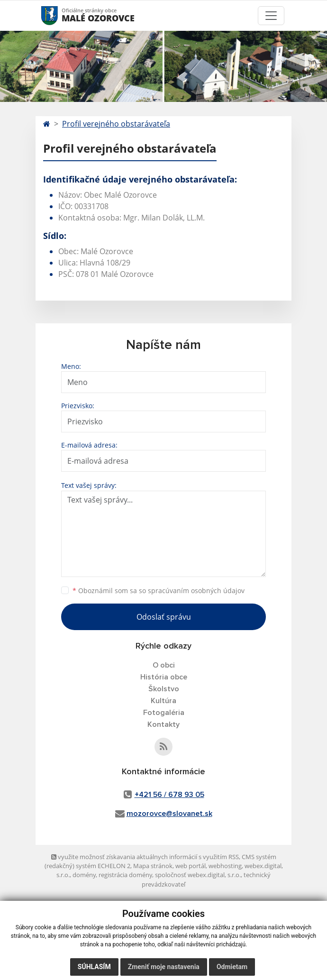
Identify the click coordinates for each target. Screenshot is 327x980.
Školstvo (164, 689)
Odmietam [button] (232, 967)
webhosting (225, 866)
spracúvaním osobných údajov (196, 591)
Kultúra (163, 701)
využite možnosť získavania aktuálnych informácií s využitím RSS (145, 857)
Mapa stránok (153, 866)
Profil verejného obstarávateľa (116, 124)
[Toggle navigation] (271, 16)
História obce (164, 677)
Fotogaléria (164, 713)
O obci (164, 665)
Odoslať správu (164, 617)
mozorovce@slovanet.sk (169, 814)
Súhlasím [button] (94, 967)
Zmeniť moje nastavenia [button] (164, 967)
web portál (191, 866)
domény (84, 875)
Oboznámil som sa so (159, 591)
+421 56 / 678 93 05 (169, 795)
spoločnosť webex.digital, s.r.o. (198, 875)
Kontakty (163, 724)
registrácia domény (125, 875)
